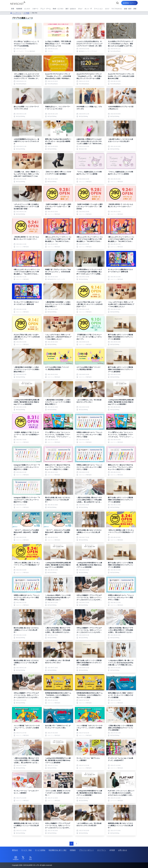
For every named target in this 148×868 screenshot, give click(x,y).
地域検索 (19, 9)
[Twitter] (23, 858)
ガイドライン (102, 850)
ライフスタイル (117, 9)
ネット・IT (88, 9)
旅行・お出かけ (71, 9)
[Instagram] (16, 858)
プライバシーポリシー (86, 850)
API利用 (112, 850)
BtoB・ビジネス (58, 9)
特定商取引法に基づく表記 (58, 850)
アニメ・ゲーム (46, 9)
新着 (13, 9)
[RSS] (30, 858)
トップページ (16, 13)
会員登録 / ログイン (129, 3)
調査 (135, 9)
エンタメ (27, 9)
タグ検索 (26, 13)
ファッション (98, 9)
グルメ (80, 9)
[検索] (117, 3)
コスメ (107, 9)
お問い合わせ (123, 850)
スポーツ (35, 9)
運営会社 (15, 850)
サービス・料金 (26, 850)
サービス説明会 (40, 850)
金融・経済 (128, 9)
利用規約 (73, 850)
